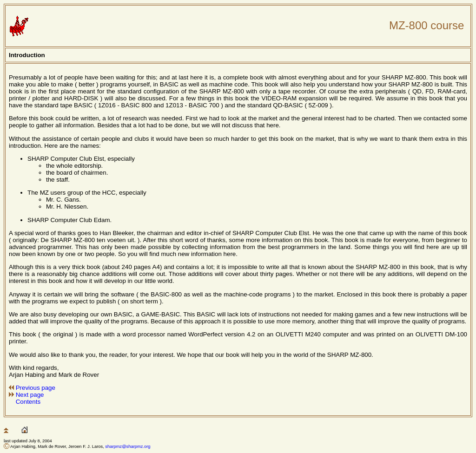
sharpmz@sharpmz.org (128, 446)
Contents (28, 402)
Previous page (36, 388)
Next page (30, 395)
